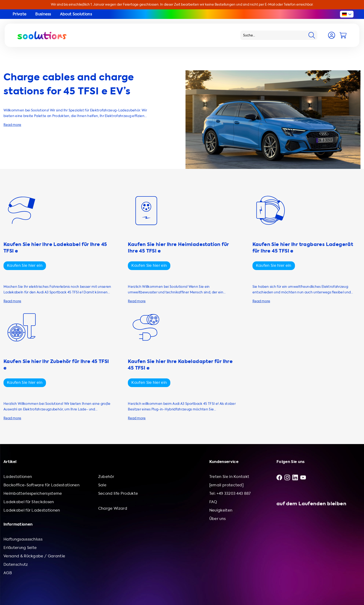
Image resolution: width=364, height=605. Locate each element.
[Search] (312, 35)
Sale (102, 485)
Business (43, 14)
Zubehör (106, 477)
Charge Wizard (113, 508)
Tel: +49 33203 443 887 (230, 493)
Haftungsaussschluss (23, 539)
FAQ (213, 502)
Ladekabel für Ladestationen (32, 510)
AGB (8, 573)
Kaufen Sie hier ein (25, 265)
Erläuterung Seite (20, 548)
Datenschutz (16, 564)
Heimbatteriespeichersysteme (33, 493)
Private (19, 14)
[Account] (332, 35)
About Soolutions (76, 14)
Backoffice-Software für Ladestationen (42, 485)
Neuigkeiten (221, 510)
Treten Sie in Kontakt (229, 477)
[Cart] (343, 35)
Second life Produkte (118, 493)
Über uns (218, 519)
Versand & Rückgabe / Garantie (34, 556)
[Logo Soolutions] (42, 35)
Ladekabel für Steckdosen (29, 502)
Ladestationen (18, 477)
